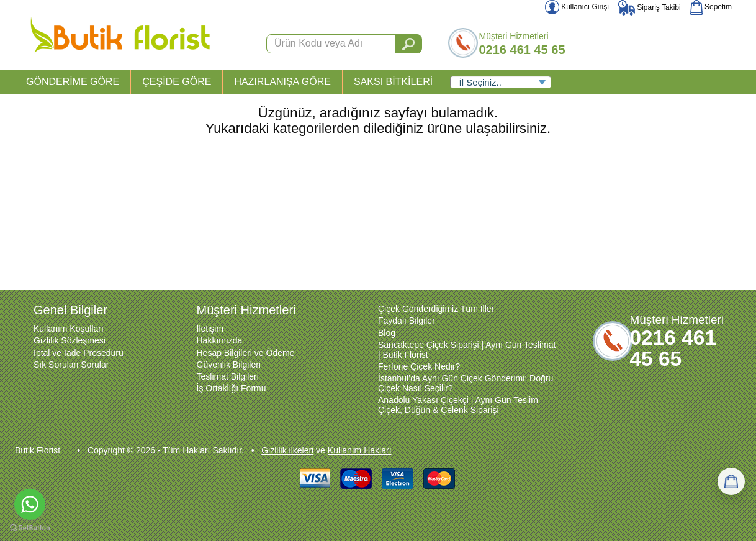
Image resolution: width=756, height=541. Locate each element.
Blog (387, 333)
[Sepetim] (731, 481)
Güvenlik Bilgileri (229, 365)
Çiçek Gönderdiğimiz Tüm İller (436, 309)
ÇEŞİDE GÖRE (177, 82)
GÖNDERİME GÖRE (73, 82)
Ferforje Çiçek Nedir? (419, 366)
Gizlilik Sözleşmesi (70, 340)
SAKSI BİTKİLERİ (393, 82)
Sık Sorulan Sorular (71, 365)
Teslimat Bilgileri (228, 376)
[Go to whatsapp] (30, 504)
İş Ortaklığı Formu (232, 388)
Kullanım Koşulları (69, 329)
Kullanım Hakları (360, 450)
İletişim (210, 329)
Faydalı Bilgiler (407, 321)
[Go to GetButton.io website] (30, 528)
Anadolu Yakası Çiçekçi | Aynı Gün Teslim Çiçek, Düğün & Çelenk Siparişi (458, 405)
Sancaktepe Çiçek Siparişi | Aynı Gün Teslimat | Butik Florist (467, 350)
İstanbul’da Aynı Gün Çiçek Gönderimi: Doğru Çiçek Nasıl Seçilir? (466, 383)
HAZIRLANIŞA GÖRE (282, 82)
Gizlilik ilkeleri (287, 450)
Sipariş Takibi (650, 7)
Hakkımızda (220, 340)
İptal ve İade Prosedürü (79, 353)
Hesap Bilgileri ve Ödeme (246, 353)
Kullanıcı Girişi (577, 7)
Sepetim (711, 7)
